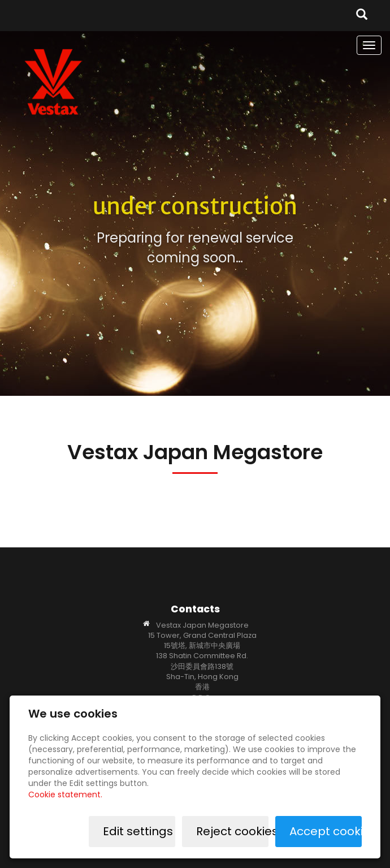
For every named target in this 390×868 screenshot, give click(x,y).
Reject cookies (232, 831)
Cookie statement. (65, 794)
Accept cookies (326, 831)
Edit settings (138, 831)
